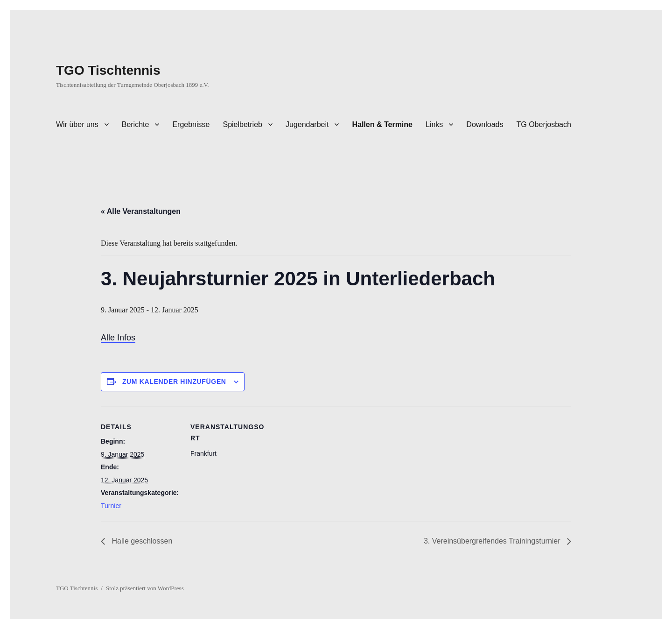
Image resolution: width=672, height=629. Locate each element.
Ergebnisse (191, 124)
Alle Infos (118, 338)
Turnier (111, 506)
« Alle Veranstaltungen (141, 211)
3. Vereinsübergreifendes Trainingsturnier (493, 541)
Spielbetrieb (242, 124)
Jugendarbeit (307, 124)
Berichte (136, 124)
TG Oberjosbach (544, 124)
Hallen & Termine (382, 124)
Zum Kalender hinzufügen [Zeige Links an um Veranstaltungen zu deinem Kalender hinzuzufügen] (174, 382)
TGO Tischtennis (108, 70)
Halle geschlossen (141, 541)
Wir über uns (77, 124)
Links (434, 124)
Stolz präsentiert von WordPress (145, 588)
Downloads (485, 124)
